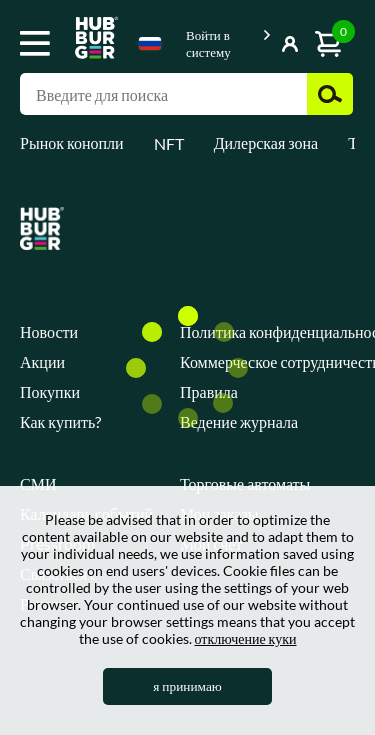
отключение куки (246, 638)
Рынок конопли (72, 142)
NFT (169, 143)
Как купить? (60, 421)
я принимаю (187, 686)
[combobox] (150, 47)
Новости (49, 331)
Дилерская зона (266, 142)
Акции (42, 361)
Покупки (50, 391)
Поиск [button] (330, 94)
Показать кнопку (262, 40)
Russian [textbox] (150, 43)
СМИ (38, 483)
